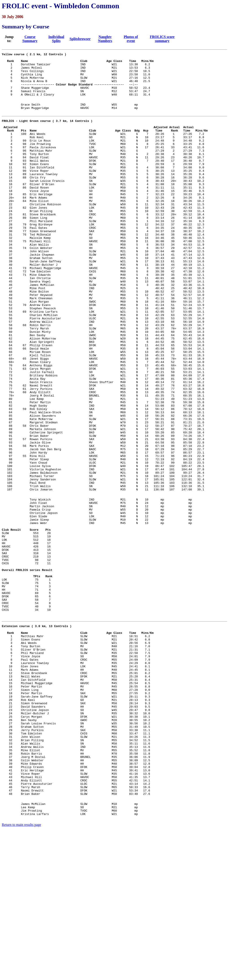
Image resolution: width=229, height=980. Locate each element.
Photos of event (131, 39)
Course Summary (30, 39)
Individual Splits (56, 39)
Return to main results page (21, 974)
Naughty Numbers (105, 39)
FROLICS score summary (162, 39)
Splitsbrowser (80, 39)
